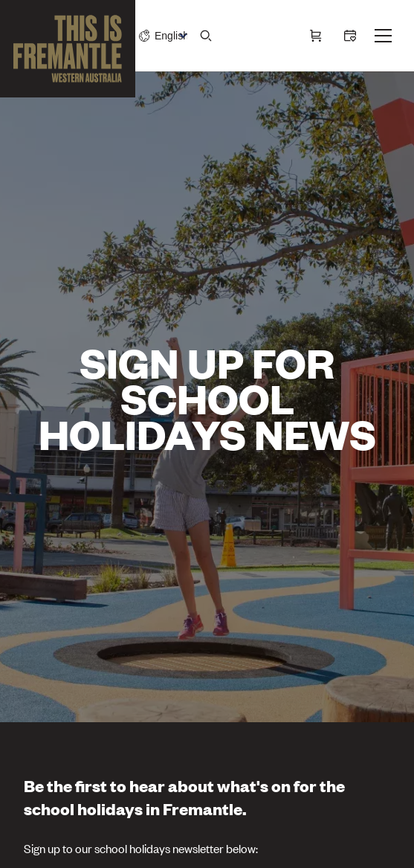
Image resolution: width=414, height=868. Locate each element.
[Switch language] (171, 36)
